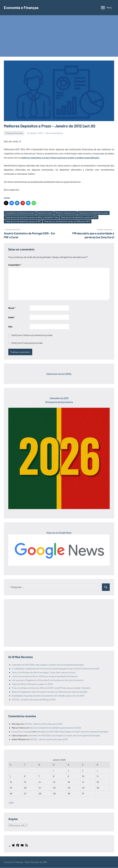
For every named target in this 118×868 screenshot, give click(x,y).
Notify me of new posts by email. (27, 343)
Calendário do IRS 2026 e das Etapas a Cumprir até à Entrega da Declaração (48, 665)
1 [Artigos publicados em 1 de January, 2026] (54, 771)
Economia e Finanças (22, 7)
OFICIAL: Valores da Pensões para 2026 (43, 724)
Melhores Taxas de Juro (67, 213)
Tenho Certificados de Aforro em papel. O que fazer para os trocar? (44, 673)
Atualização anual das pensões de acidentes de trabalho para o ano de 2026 (48, 696)
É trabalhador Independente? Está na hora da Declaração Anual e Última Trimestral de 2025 (55, 669)
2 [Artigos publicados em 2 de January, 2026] (68, 771)
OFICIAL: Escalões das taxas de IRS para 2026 (33, 700)
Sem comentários (54, 133)
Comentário (15, 265)
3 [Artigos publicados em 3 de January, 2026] (83, 771)
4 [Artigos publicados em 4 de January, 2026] (97, 771)
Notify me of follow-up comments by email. (32, 335)
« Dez (11, 803)
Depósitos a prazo (46, 213)
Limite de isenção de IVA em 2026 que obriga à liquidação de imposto (45, 677)
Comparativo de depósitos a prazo (20, 213)
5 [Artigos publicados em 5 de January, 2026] (10, 776)
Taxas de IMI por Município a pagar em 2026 (32, 684)
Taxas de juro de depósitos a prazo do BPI (23, 222)
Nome (12, 308)
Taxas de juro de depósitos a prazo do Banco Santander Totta (32, 217)
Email (12, 318)
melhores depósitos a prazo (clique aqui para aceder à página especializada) (60, 158)
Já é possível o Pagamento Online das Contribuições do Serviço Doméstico (48, 680)
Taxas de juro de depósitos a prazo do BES (81, 217)
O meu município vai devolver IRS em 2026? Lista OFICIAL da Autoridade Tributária (51, 688)
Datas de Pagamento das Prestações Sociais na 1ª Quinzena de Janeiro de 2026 (49, 692)
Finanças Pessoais (14, 133)
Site (10, 327)
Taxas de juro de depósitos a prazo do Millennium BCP (68, 222)
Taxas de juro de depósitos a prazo (96, 213)
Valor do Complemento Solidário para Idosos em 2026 (55, 728)
